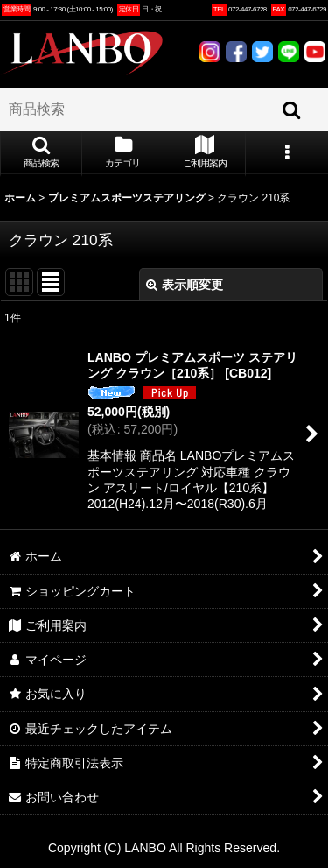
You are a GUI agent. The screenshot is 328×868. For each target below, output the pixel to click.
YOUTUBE (315, 52)
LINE (289, 52)
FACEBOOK (236, 52)
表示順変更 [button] (185, 285)
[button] (41, 153)
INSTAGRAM (210, 52)
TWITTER (262, 52)
